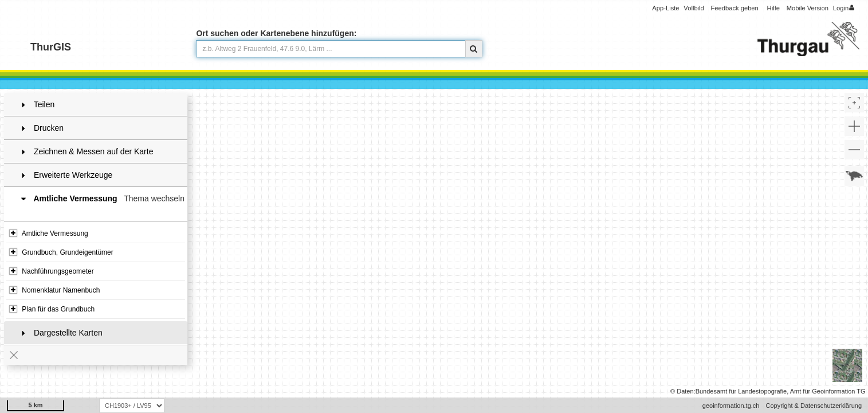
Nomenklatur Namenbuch (54, 290)
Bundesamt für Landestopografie (741, 391)
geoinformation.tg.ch (731, 406)
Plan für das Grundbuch (52, 309)
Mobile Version (808, 8)
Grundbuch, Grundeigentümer (61, 252)
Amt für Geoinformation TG (828, 391)
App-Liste (665, 8)
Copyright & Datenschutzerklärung (814, 406)
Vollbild (694, 8)
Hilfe (773, 8)
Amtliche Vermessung (49, 233)
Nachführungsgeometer (52, 271)
